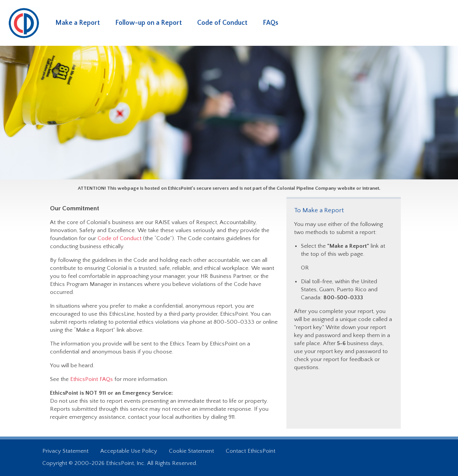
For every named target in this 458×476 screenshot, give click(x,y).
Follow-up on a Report (149, 23)
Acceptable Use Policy (129, 451)
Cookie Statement (191, 451)
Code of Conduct (222, 23)
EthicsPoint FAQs (92, 379)
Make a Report (78, 23)
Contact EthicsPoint (251, 451)
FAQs (271, 23)
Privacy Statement (65, 451)
